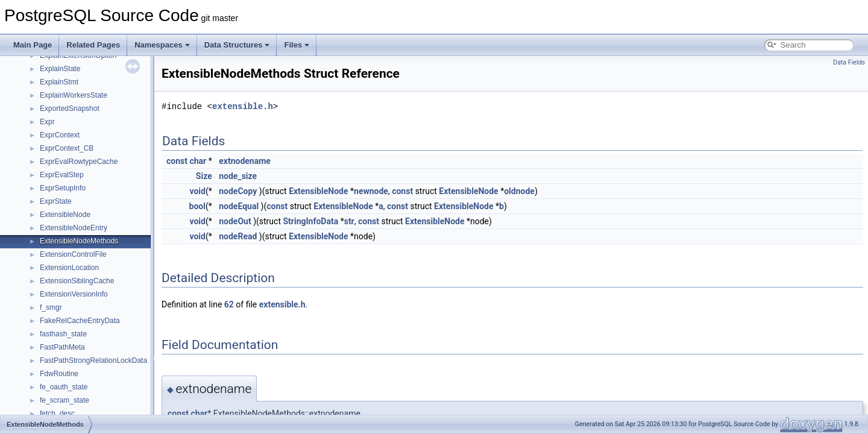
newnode (371, 191)
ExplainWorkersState (74, 95)
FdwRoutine (59, 374)
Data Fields (849, 62)
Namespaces (162, 45)
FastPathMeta (62, 347)
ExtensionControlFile (73, 254)
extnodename (245, 161)
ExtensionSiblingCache (77, 281)
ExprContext (60, 135)
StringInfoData (310, 221)
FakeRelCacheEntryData (80, 321)
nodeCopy (238, 191)
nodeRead (238, 236)
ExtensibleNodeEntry (74, 228)
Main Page (33, 45)
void (197, 191)
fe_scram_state (64, 400)
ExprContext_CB (67, 148)
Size (204, 176)
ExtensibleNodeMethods (79, 241)
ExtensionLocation (69, 268)
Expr (47, 122)
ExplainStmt (59, 82)
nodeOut (235, 221)
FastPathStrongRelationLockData (93, 360)
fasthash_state (63, 334)
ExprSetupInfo (63, 188)
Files (297, 45)
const (177, 161)
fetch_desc (57, 414)
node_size (238, 176)
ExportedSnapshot (70, 108)
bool (197, 206)
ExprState (56, 201)
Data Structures (237, 45)
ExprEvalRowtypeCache (79, 162)
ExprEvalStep (62, 175)
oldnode (519, 191)
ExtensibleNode (65, 215)
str (349, 221)
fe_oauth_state (64, 387)
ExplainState (60, 69)
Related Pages (93, 45)
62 (229, 304)
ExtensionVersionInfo (74, 294)
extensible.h (243, 106)
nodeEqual (239, 206)
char (198, 161)
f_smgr (51, 307)
